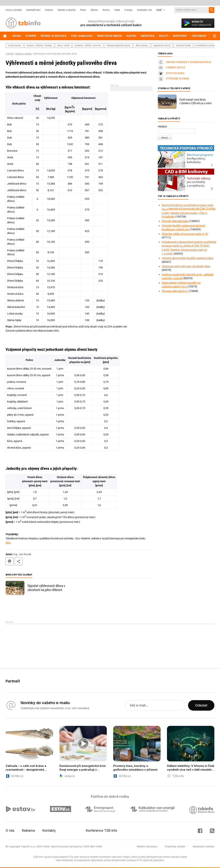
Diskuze (49, 10)
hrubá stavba (14, 45)
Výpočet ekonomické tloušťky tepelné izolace (188, 258)
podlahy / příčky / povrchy (88, 45)
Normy (106, 10)
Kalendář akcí (33, 10)
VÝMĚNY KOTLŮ (175, 67)
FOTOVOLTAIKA (175, 73)
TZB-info (10, 54)
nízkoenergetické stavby (118, 45)
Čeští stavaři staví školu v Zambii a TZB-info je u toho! (195, 101)
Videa (117, 10)
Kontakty (49, 831)
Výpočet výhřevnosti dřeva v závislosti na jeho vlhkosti (46, 588)
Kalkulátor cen (145, 10)
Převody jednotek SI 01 (175, 291)
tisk (10, 561)
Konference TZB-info (102, 831)
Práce (83, 10)
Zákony (94, 10)
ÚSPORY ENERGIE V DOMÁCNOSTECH (188, 62)
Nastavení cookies (204, 846)
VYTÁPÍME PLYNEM (177, 79)
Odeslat (201, 705)
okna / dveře (63, 45)
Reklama (28, 831)
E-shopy (129, 10)
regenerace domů (162, 45)
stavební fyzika (183, 45)
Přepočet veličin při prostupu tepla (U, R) (185, 234)
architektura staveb (205, 45)
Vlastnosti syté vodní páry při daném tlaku (186, 266)
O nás (10, 831)
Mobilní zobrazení (147, 846)
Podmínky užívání (175, 846)
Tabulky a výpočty (66, 10)
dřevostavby (142, 45)
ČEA (8, 543)
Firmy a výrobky (14, 10)
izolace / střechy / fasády (39, 45)
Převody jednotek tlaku (175, 221)
